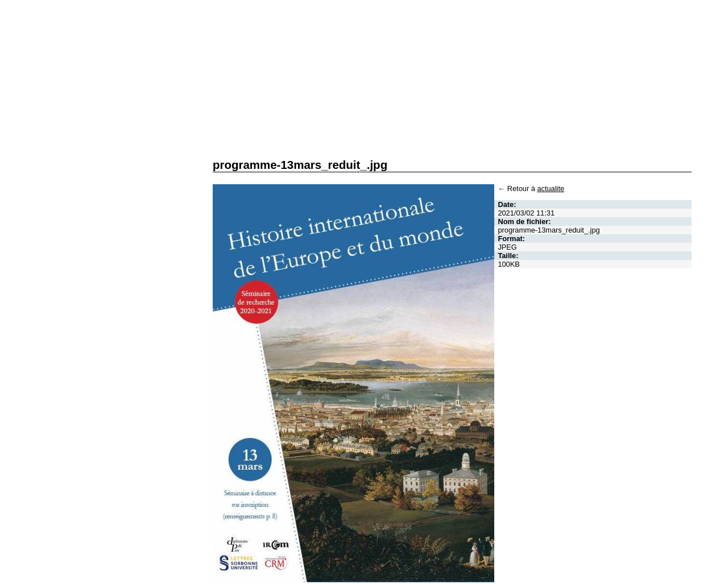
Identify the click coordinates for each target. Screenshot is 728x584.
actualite (551, 189)
